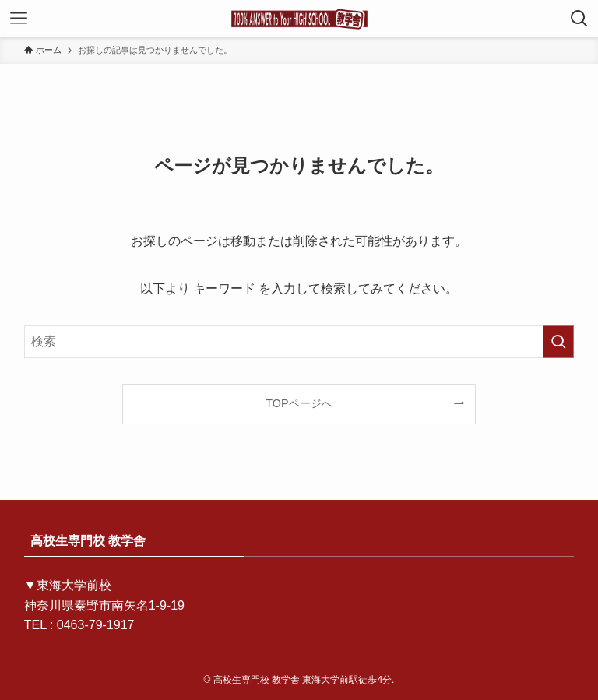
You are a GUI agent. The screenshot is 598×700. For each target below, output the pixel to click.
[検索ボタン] (579, 19)
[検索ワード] (299, 342)
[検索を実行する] (558, 342)
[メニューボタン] (19, 19)
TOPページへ (299, 403)
